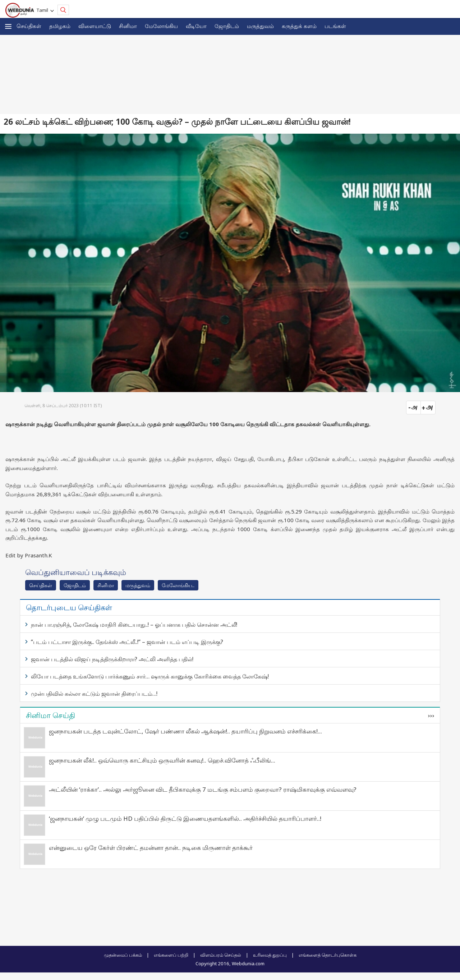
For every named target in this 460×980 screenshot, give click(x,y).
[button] (8, 26)
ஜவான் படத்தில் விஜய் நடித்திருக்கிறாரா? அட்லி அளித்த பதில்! (112, 659)
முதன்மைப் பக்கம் (123, 955)
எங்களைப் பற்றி (171, 955)
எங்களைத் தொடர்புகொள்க (328, 955)
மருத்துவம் (260, 26)
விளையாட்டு (95, 26)
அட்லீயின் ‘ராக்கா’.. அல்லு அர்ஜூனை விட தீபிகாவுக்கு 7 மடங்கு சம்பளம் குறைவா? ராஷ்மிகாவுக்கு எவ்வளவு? (203, 789)
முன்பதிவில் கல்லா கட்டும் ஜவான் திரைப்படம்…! (94, 694)
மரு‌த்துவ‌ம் (138, 585)
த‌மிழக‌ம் (60, 26)
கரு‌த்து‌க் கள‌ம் (299, 26)
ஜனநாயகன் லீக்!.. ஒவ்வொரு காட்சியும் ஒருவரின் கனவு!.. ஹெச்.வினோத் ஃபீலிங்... (162, 760)
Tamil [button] (43, 10)
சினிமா (128, 26)
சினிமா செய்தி (50, 715)
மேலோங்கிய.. (178, 585)
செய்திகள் (29, 26)
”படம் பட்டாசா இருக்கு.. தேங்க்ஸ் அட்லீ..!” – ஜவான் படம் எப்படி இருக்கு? (127, 642)
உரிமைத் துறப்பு (270, 955)
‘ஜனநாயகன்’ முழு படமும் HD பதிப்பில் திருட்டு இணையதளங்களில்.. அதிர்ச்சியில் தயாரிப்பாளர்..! (185, 818)
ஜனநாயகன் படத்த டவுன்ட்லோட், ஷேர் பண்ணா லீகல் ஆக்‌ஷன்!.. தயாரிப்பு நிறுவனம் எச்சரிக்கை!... (185, 731)
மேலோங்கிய (161, 26)
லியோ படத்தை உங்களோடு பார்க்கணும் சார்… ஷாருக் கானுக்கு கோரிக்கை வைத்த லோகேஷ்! (150, 676)
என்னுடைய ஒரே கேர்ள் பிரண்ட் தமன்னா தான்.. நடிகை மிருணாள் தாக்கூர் (151, 848)
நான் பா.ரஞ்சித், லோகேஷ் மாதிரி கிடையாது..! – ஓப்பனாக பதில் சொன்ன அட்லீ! (134, 625)
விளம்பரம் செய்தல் (221, 955)
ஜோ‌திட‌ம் (227, 26)
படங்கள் (335, 26)
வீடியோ (196, 26)
